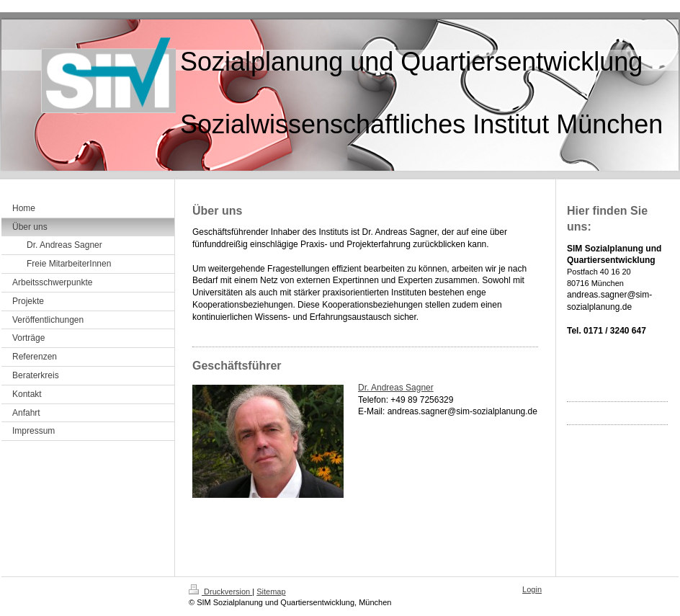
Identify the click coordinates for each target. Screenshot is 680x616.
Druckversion (220, 592)
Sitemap (271, 592)
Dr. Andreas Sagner (396, 388)
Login (532, 589)
